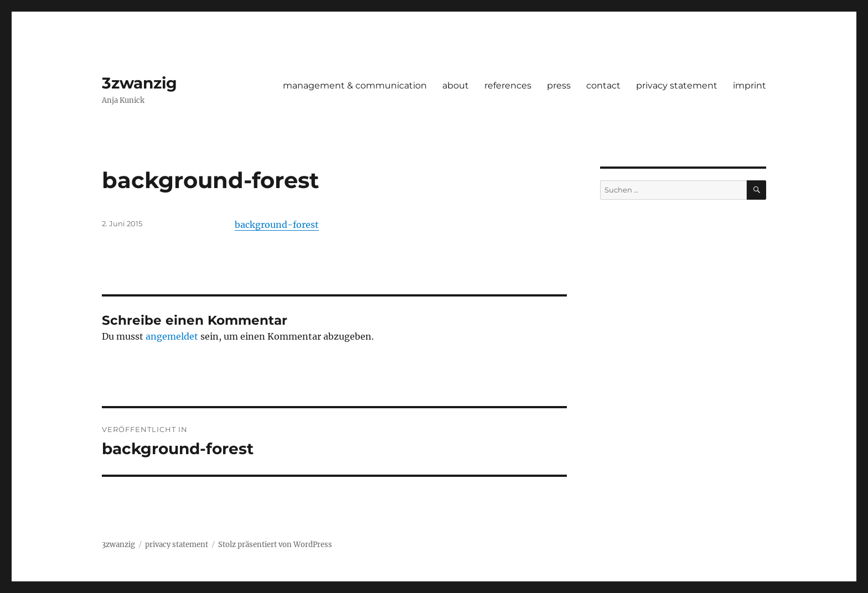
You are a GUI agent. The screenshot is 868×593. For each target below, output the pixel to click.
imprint (750, 85)
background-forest (277, 225)
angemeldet (172, 336)
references (508, 85)
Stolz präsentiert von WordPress (275, 545)
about (456, 85)
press (559, 85)
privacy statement (677, 85)
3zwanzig (139, 83)
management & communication (355, 85)
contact (603, 85)
